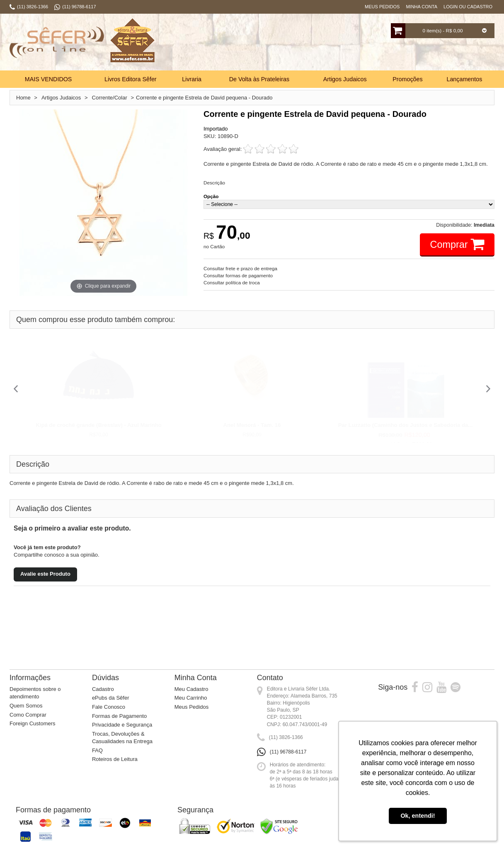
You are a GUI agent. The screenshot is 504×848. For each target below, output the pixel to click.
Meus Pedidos (382, 7)
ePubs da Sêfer (111, 698)
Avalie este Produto (45, 574)
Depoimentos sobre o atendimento (35, 693)
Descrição (214, 183)
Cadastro (103, 689)
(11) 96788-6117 (288, 752)
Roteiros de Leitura (115, 759)
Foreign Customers (33, 723)
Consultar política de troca (232, 282)
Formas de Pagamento (119, 716)
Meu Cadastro (191, 689)
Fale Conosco (109, 707)
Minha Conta (422, 7)
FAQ (97, 750)
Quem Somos (26, 706)
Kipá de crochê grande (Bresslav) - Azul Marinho (99, 425)
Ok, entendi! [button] (418, 816)
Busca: (226, 43)
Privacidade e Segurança (122, 725)
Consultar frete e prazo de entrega (240, 268)
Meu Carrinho (191, 698)
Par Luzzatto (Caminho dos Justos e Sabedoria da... (406, 425)
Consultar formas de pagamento (238, 275)
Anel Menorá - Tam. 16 (252, 425)
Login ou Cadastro (468, 7)
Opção (211, 196)
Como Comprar (28, 715)
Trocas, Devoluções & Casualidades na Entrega (122, 738)
